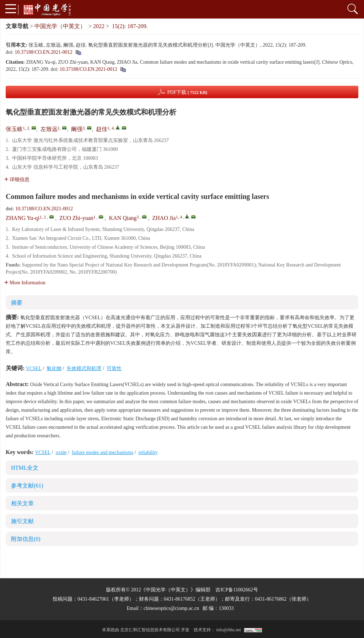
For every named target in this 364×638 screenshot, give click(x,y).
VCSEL (34, 368)
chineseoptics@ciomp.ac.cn (171, 608)
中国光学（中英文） (60, 26)
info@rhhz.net (228, 630)
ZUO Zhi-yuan (76, 218)
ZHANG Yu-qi (23, 218)
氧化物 (54, 368)
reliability (148, 452)
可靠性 (114, 368)
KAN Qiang (123, 218)
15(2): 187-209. (130, 26)
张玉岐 (14, 129)
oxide (61, 452)
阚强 (77, 129)
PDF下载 (187, 92)
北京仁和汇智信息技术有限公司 (150, 630)
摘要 (17, 303)
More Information (25, 283)
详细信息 (17, 180)
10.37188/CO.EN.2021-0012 (43, 52)
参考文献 (27, 486)
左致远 (49, 129)
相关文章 (22, 503)
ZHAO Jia (164, 218)
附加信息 (26, 539)
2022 (99, 26)
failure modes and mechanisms (103, 452)
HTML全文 (25, 468)
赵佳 (102, 129)
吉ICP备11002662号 (237, 590)
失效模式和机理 (84, 368)
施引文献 (22, 521)
